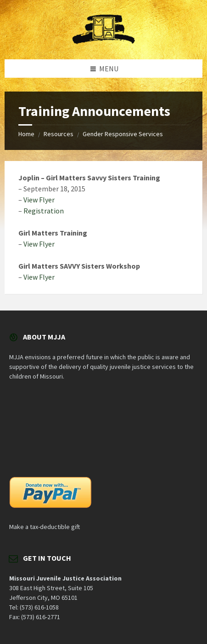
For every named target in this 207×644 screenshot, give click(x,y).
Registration (44, 211)
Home (26, 134)
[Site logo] (104, 41)
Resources (59, 134)
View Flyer (39, 200)
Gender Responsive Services (123, 134)
